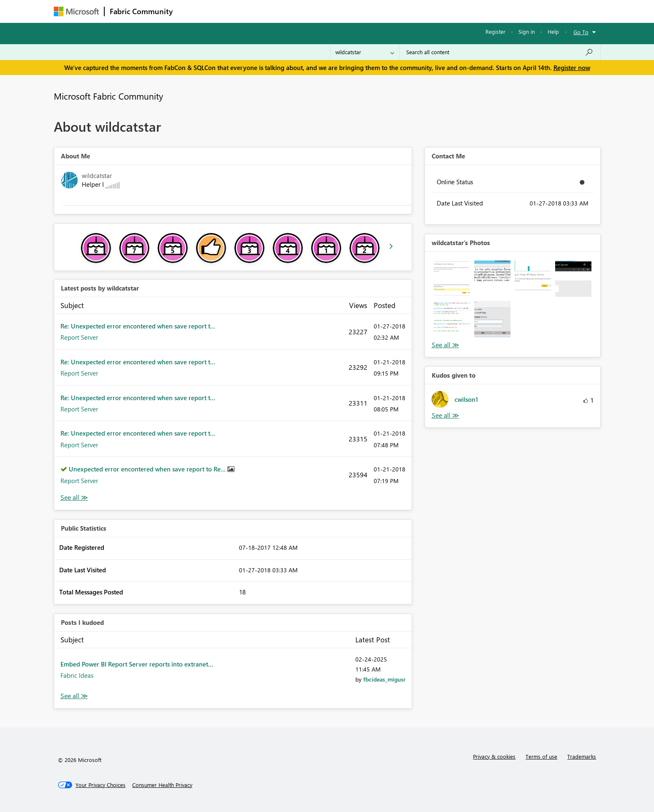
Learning (369, 11)
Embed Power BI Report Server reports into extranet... (137, 664)
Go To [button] (581, 32)
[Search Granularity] (365, 52)
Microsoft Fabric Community (108, 96)
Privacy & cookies (494, 756)
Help (553, 31)
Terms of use (541, 756)
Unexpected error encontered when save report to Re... (148, 469)
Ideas (263, 11)
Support (404, 11)
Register (496, 31)
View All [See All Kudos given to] (445, 415)
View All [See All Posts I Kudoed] (74, 696)
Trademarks (582, 756)
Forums (192, 11)
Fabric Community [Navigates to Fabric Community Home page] (141, 11)
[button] (452, 279)
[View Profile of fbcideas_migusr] (384, 679)
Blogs (337, 11)
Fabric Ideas (77, 675)
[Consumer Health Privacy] (162, 785)
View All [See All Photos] (445, 345)
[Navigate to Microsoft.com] (76, 11)
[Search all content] (500, 52)
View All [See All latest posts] (74, 497)
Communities (300, 11)
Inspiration (228, 11)
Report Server (79, 337)
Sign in (527, 31)
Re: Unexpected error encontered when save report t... (138, 326)
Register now (572, 68)
